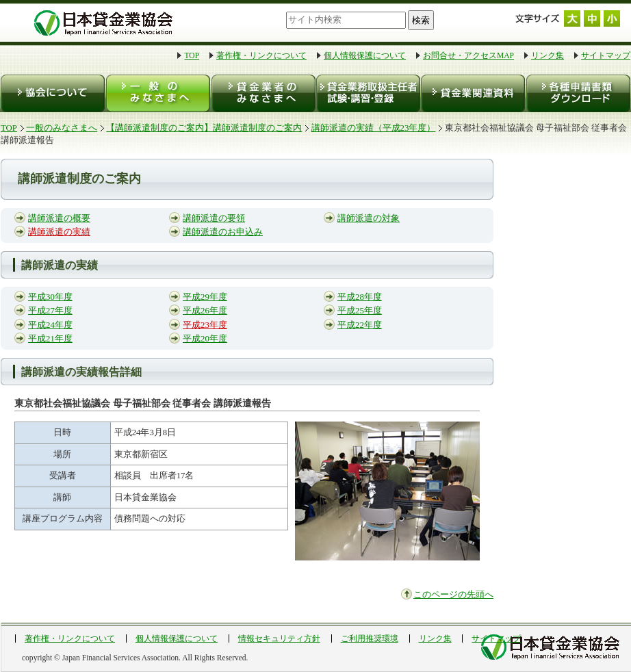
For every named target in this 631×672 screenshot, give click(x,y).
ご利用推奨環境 (370, 638)
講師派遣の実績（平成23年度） (374, 128)
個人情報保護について (365, 55)
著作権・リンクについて (261, 55)
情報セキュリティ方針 (279, 638)
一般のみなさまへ (158, 93)
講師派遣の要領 (214, 218)
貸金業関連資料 (472, 93)
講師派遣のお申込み (223, 232)
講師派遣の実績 (59, 232)
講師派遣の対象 (369, 218)
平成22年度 (360, 325)
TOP (192, 55)
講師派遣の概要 (59, 218)
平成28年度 (360, 297)
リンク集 (548, 55)
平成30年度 (50, 297)
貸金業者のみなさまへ (262, 93)
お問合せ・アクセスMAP (468, 55)
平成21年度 (50, 339)
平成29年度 (205, 297)
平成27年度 (50, 311)
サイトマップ (606, 55)
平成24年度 (50, 325)
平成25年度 (360, 311)
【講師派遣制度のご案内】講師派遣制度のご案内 (204, 128)
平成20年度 (205, 339)
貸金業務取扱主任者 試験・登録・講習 (367, 93)
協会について (53, 93)
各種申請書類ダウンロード (577, 93)
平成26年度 (205, 311)
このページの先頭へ (453, 595)
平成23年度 (205, 325)
